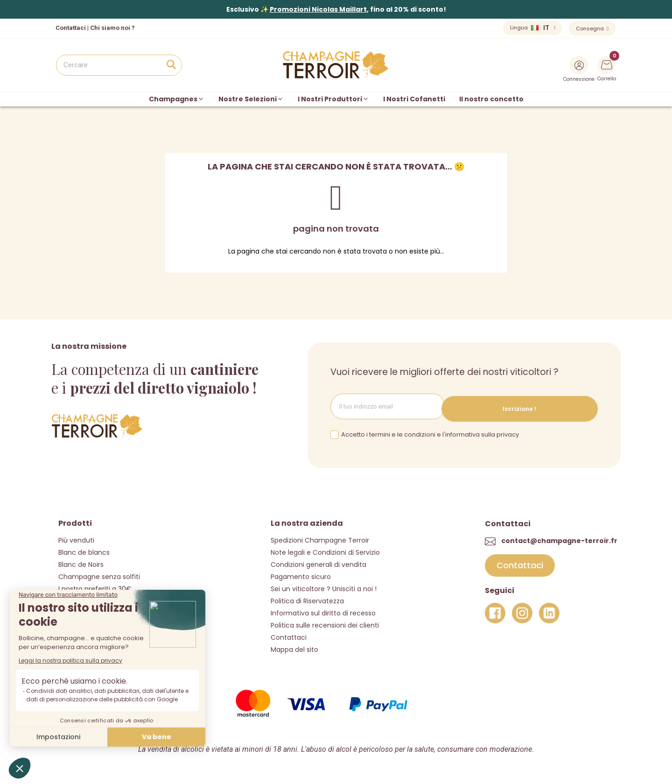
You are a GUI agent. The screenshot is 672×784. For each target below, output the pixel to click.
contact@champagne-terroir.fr (559, 537)
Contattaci (289, 634)
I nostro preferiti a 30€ (95, 585)
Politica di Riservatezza (307, 597)
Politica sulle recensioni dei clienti (325, 622)
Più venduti (76, 537)
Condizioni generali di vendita (318, 561)
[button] (520, 562)
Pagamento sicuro (301, 573)
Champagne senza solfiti (99, 573)
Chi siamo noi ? (112, 28)
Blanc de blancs (84, 549)
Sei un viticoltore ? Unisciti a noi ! (324, 585)
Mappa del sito (294, 646)
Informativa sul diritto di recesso (323, 609)
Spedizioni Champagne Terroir (320, 537)
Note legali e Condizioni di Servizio (325, 549)
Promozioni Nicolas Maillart (318, 9)
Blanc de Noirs (81, 561)
